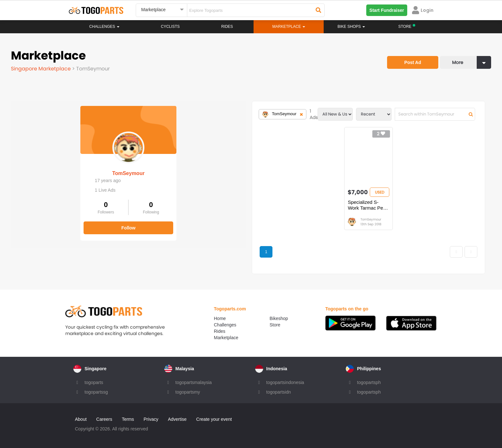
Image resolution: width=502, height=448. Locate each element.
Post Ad (413, 62)
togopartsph (369, 382)
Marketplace (226, 338)
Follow (59, 223)
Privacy (151, 419)
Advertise (177, 419)
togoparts (94, 382)
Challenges (104, 27)
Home (220, 318)
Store (275, 325)
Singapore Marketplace (41, 69)
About (81, 419)
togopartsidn (279, 392)
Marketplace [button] (289, 27)
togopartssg (96, 392)
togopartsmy (188, 392)
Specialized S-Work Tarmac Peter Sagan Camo (297, 205)
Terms (128, 419)
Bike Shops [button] (351, 27)
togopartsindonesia (285, 382)
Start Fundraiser (387, 10)
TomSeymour (59, 169)
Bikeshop (279, 318)
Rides (227, 27)
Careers (104, 419)
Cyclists (170, 27)
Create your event (214, 419)
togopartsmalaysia (194, 382)
